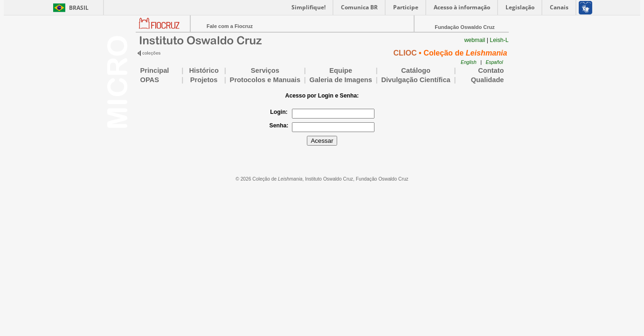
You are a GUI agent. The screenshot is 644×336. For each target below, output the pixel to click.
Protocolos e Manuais (265, 80)
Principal (155, 70)
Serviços (265, 70)
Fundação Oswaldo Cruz (464, 27)
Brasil (79, 8)
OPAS (159, 80)
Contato (491, 70)
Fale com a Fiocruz (230, 26)
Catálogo (416, 70)
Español (494, 62)
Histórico (204, 70)
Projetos (204, 80)
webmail (474, 40)
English (469, 62)
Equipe (341, 70)
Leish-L (499, 40)
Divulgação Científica (415, 80)
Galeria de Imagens (341, 80)
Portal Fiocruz (163, 31)
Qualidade (481, 80)
